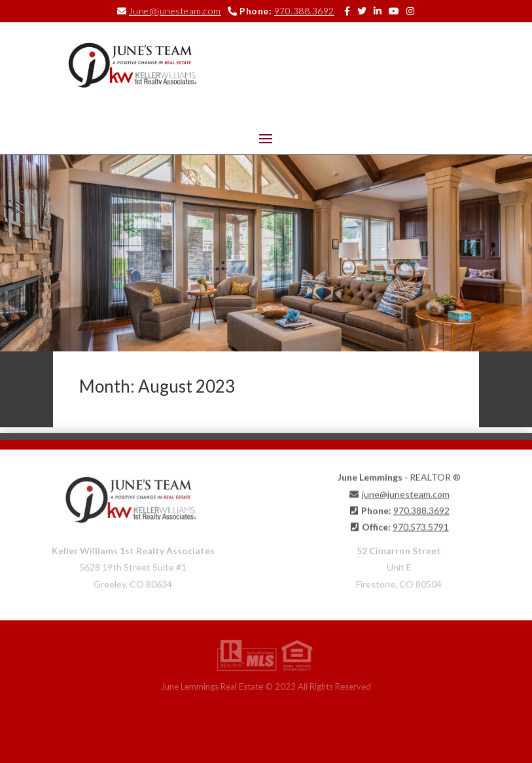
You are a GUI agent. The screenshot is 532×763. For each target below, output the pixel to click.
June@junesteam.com (175, 11)
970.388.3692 (304, 11)
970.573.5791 (421, 524)
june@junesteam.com (406, 492)
